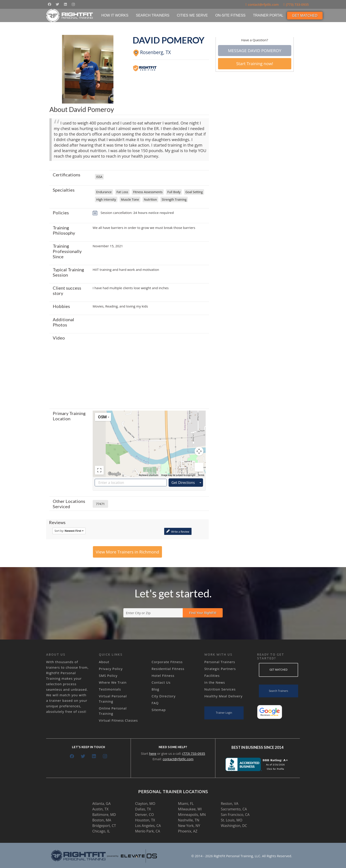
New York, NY (189, 826)
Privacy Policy (111, 669)
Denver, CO (144, 815)
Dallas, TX (143, 809)
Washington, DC (234, 826)
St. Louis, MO (232, 820)
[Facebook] (49, 4)
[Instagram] (73, 4)
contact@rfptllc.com (178, 759)
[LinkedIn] (65, 4)
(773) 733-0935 (194, 753)
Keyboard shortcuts (149, 475)
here (153, 753)
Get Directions (183, 483)
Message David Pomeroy (255, 51)
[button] (149, 440)
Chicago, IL (101, 831)
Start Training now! (255, 64)
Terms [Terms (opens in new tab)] (201, 475)
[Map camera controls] (199, 451)
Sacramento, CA (234, 809)
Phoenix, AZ (188, 831)
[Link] (70, 15)
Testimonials (110, 689)
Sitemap (159, 710)
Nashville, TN (189, 820)
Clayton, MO (145, 804)
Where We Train (113, 682)
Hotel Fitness (163, 676)
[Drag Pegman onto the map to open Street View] (199, 467)
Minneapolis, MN (192, 815)
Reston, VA (230, 804)
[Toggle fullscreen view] (99, 470)
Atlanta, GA (101, 804)
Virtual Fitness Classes (118, 720)
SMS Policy (108, 676)
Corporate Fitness (167, 662)
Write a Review (178, 531)
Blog (155, 689)
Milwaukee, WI (190, 809)
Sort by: (69, 531)
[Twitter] (57, 4)
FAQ (155, 703)
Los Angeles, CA (148, 826)
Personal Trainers (220, 662)
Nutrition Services (220, 689)
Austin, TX (100, 809)
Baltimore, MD (104, 815)
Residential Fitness (168, 669)
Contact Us (161, 682)
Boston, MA (102, 820)
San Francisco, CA (235, 815)
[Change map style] (103, 417)
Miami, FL (186, 804)
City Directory (164, 696)
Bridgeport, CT (104, 826)
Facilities (212, 676)
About (104, 662)
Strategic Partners (220, 669)
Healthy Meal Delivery (223, 696)
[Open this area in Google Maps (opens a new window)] (114, 474)
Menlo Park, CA (148, 831)
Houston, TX (145, 820)
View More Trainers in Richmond (127, 552)
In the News (215, 682)
